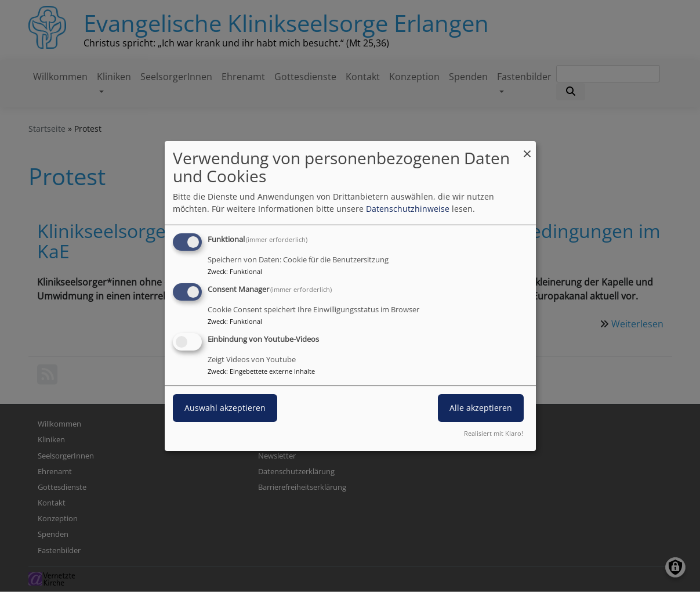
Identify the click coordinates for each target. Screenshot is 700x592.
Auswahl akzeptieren (225, 408)
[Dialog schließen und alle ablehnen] (527, 148)
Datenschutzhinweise (408, 209)
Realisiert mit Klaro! (494, 433)
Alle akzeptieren (481, 408)
